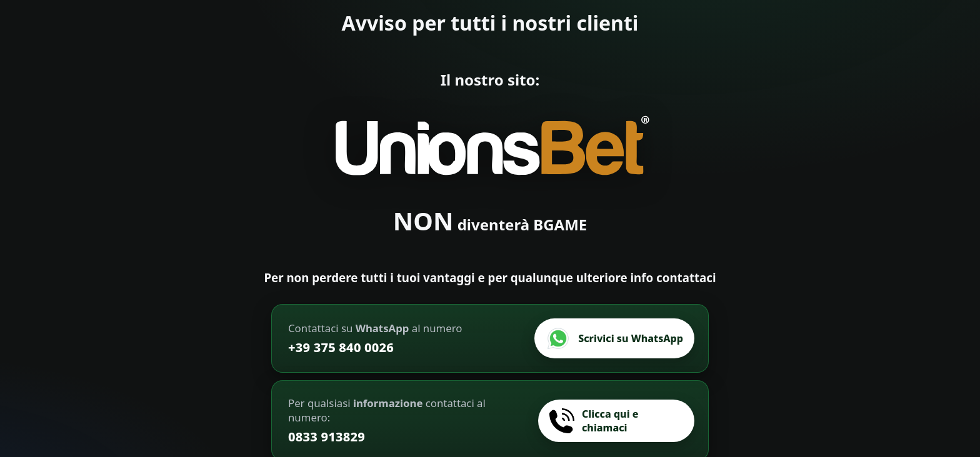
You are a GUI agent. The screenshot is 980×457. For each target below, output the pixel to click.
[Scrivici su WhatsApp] (614, 338)
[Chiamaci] (616, 421)
